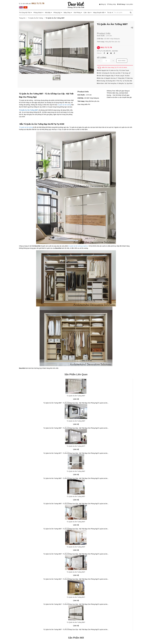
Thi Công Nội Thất (25, 13)
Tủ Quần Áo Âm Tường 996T (76, 471)
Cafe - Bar (87, 13)
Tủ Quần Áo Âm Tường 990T (76, 622)
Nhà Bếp (48, 13)
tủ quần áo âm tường (64, 105)
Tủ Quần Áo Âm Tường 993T (76, 547)
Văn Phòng (77, 13)
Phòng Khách (38, 13)
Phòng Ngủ (57, 13)
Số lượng (102, 58)
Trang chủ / (23, 18)
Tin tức (109, 13)
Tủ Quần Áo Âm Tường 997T (76, 446)
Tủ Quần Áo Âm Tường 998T (76, 421)
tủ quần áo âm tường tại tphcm (78, 246)
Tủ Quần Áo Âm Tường (36, 18)
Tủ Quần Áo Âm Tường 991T (76, 597)
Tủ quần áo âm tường (26, 127)
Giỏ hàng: (125, 4)
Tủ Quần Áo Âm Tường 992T (76, 572)
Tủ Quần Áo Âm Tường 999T (76, 396)
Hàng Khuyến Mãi (99, 13)
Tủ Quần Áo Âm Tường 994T (76, 522)
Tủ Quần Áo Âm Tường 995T (76, 496)
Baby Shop (67, 13)
